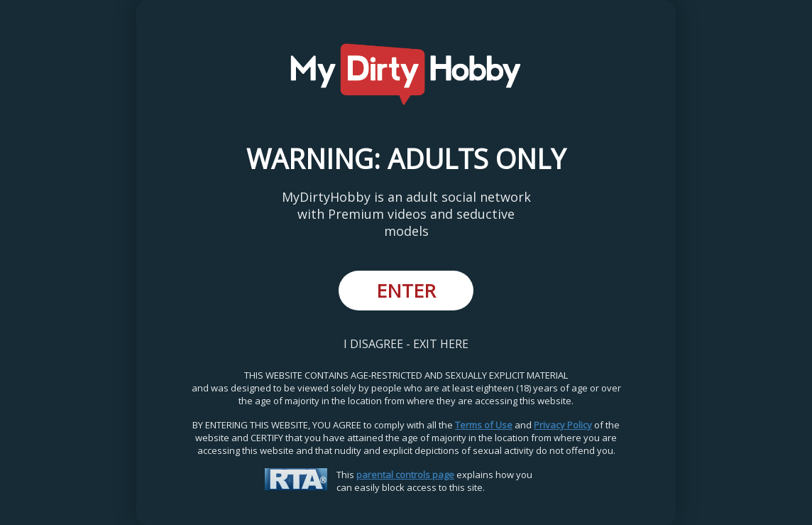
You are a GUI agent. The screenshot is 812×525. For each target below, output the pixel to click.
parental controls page (405, 475)
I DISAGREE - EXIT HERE (406, 344)
